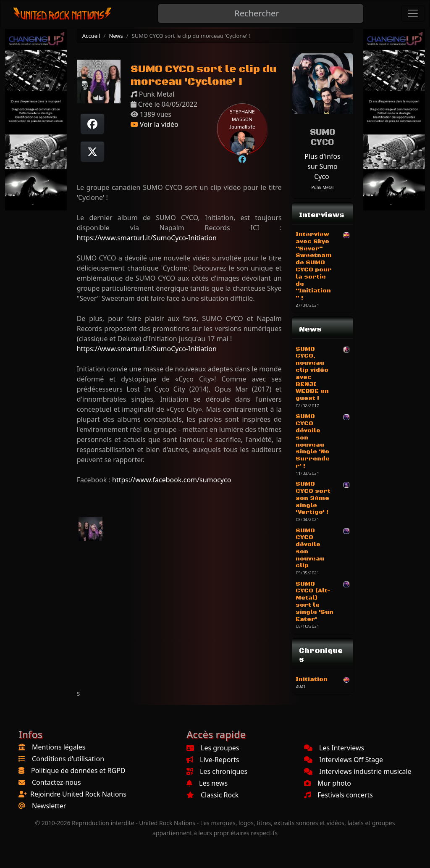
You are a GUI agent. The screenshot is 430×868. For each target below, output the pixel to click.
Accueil (91, 36)
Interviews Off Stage (343, 760)
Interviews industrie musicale (358, 771)
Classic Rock (212, 795)
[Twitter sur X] (92, 152)
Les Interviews (334, 748)
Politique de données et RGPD (78, 771)
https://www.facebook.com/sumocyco (172, 480)
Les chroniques (217, 771)
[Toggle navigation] (413, 13)
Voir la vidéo (155, 124)
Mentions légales (59, 747)
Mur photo (328, 783)
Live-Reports (213, 760)
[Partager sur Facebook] (92, 124)
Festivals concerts (338, 795)
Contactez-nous (56, 782)
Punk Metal (323, 187)
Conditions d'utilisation (68, 759)
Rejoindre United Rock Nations (78, 794)
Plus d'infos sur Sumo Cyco (322, 166)
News (116, 36)
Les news (207, 783)
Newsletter (49, 806)
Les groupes (213, 748)
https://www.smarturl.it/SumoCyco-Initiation (147, 238)
